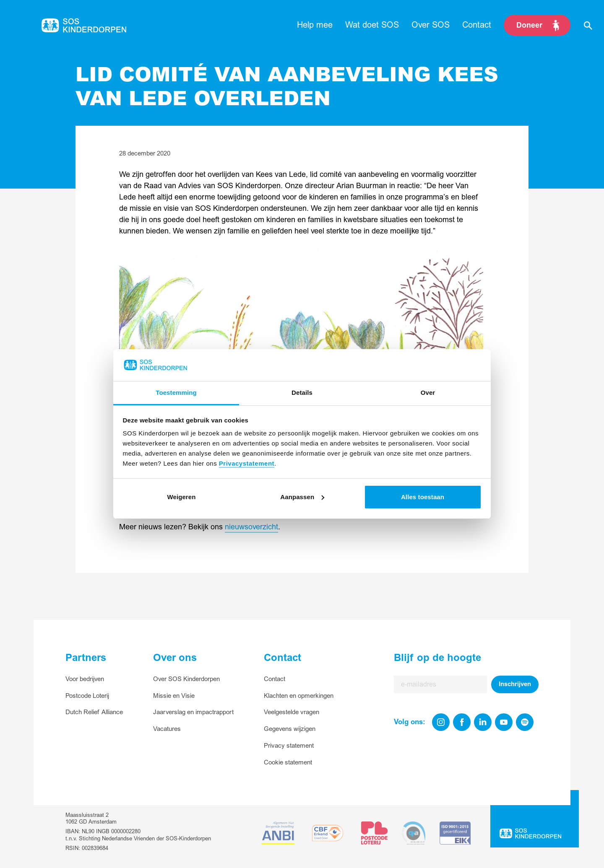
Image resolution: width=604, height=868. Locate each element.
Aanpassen (302, 497)
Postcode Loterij (87, 696)
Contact (275, 679)
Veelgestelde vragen (292, 712)
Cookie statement (288, 763)
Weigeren (181, 497)
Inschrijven (515, 684)
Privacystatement (247, 463)
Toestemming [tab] (176, 393)
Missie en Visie (174, 696)
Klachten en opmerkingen (299, 696)
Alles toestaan (423, 497)
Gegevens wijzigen (290, 729)
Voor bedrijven (85, 679)
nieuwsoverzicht (251, 527)
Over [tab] (428, 393)
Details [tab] (302, 393)
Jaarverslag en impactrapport (193, 712)
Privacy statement (289, 746)
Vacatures (167, 729)
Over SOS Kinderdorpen (186, 679)
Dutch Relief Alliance (94, 712)
